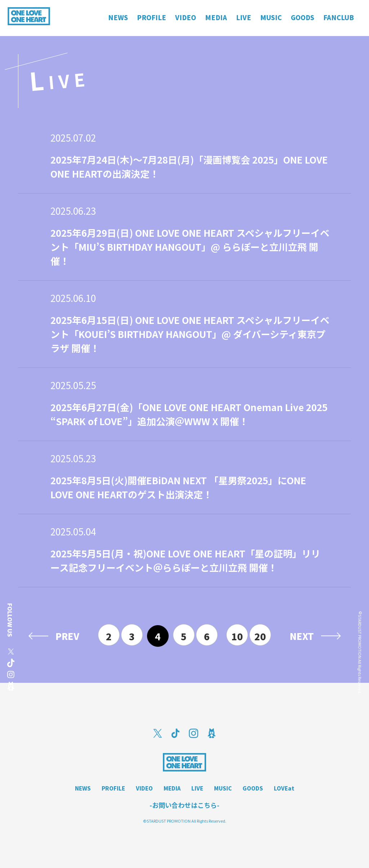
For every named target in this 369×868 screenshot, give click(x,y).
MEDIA (172, 788)
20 (260, 636)
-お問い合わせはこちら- (184, 805)
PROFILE (113, 788)
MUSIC (223, 788)
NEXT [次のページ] (302, 636)
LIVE (197, 788)
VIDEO (144, 788)
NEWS (83, 788)
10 (237, 636)
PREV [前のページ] (67, 636)
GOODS (253, 788)
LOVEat (284, 788)
